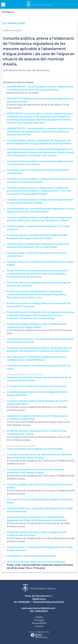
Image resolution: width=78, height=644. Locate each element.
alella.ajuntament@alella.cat (38, 608)
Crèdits (39, 617)
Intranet (39, 626)
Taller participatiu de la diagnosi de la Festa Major (35, 449)
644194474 (58, 602)
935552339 (24, 602)
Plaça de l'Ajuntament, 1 (38, 596)
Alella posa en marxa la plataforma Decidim (31, 556)
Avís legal (39, 620)
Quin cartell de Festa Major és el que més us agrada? (36, 562)
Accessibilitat (39, 623)
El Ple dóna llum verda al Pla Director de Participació (36, 386)
